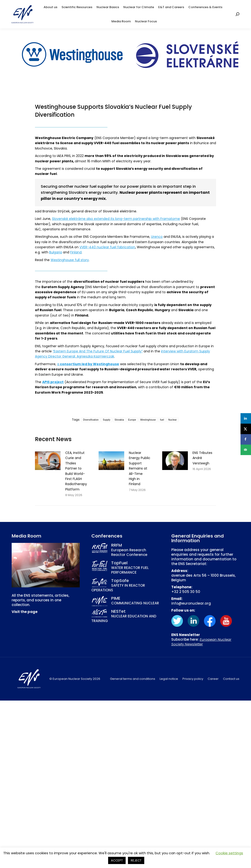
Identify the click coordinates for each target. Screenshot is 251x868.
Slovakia (119, 420)
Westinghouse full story (70, 260)
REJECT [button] (136, 860)
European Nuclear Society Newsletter (201, 642)
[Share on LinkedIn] (246, 418)
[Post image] (48, 461)
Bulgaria (56, 252)
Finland (76, 252)
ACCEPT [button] (117, 860)
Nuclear (173, 420)
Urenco (157, 237)
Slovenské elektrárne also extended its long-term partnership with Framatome (116, 219)
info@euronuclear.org (191, 603)
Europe (132, 420)
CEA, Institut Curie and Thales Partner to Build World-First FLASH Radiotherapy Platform (76, 471)
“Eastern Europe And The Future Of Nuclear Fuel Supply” (98, 351)
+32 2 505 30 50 (186, 592)
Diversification (91, 420)
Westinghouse (148, 420)
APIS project (53, 382)
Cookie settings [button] (229, 853)
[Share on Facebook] (246, 439)
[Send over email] (246, 450)
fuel (162, 420)
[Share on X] (246, 429)
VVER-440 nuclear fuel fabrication (107, 247)
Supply (107, 420)
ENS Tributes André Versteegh (202, 458)
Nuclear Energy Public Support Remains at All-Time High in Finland (140, 468)
